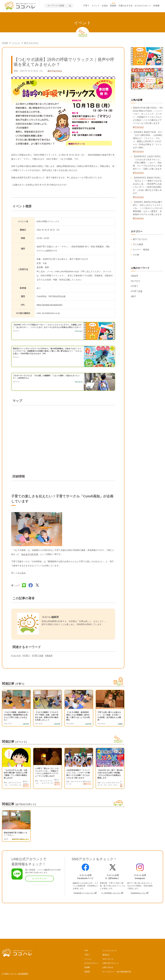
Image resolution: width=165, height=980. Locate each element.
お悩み (105, 6)
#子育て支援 (38, 656)
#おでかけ (136, 281)
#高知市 (49, 656)
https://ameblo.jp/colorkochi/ (49, 305)
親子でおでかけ (140, 239)
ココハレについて (110, 951)
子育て (86, 6)
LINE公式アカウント (111, 963)
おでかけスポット (143, 6)
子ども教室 (138, 244)
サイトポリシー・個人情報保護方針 (117, 972)
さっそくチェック (39, 879)
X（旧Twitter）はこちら (111, 893)
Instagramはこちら (138, 893)
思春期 (113, 6)
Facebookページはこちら (84, 893)
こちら (23, 573)
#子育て (26, 656)
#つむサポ (16, 656)
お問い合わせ (108, 967)
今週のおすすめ (125, 6)
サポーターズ (108, 959)
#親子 (133, 296)
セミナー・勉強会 (141, 250)
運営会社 (106, 955)
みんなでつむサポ (30, 554)
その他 (136, 255)
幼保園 (156, 6)
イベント (96, 6)
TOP (86, 951)
